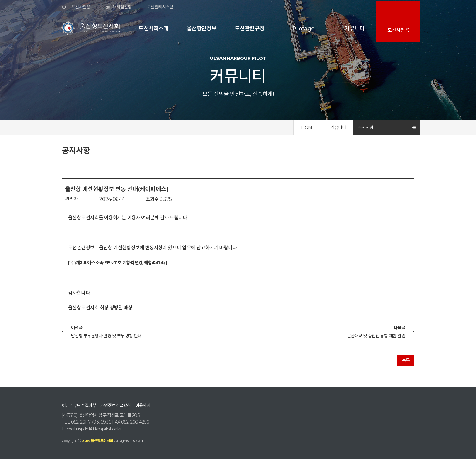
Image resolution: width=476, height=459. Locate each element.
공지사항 (366, 127)
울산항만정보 (202, 29)
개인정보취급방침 (116, 406)
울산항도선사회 (91, 28)
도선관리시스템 (160, 7)
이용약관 (143, 406)
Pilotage (304, 29)
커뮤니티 (355, 29)
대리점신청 (122, 7)
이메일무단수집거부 (79, 406)
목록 (406, 360)
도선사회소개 (153, 29)
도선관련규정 (250, 29)
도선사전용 (81, 7)
